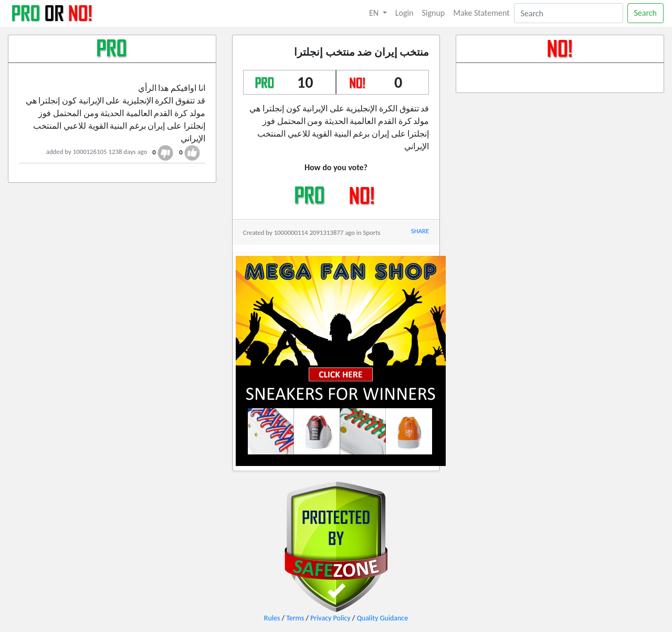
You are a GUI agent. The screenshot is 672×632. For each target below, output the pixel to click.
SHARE (420, 231)
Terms (295, 618)
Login (405, 13)
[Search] (569, 13)
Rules (272, 618)
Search (646, 13)
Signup (434, 13)
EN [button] (375, 13)
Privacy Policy (330, 618)
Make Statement (481, 13)
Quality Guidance (382, 618)
